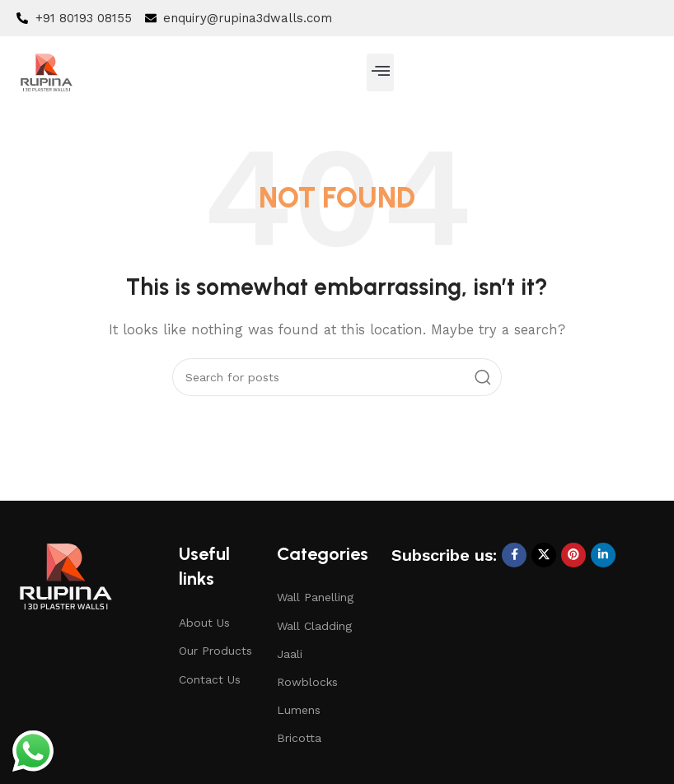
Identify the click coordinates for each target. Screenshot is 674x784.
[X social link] (544, 555)
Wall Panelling (315, 597)
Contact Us (210, 679)
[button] (380, 72)
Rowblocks (307, 682)
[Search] (337, 377)
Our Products (215, 651)
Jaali (290, 654)
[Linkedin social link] (603, 555)
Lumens (299, 710)
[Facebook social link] (514, 555)
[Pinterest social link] (573, 555)
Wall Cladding (314, 626)
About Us (204, 623)
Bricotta (299, 738)
